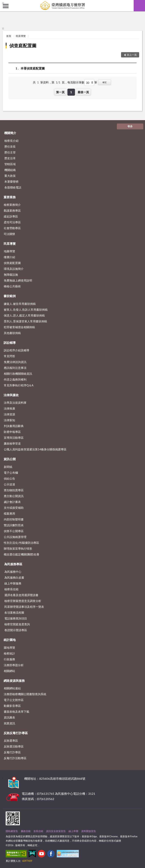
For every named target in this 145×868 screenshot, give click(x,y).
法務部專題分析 (14, 665)
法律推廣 (9, 408)
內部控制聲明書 (14, 519)
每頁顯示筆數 (76, 82)
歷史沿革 (10, 158)
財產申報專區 (12, 432)
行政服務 (9, 659)
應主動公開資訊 (14, 496)
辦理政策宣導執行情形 (18, 548)
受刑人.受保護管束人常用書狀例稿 (25, 321)
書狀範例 (10, 296)
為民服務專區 (13, 564)
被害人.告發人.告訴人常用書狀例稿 (26, 310)
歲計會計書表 (12, 502)
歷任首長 (10, 146)
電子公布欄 (11, 473)
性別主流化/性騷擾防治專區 (21, 543)
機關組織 (10, 170)
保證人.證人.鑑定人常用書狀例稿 (24, 315)
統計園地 (10, 640)
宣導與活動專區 (14, 438)
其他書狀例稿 (12, 333)
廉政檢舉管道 (12, 443)
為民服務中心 (13, 572)
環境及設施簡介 (14, 269)
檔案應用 (9, 513)
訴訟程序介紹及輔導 (17, 350)
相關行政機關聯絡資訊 (18, 374)
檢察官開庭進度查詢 (17, 624)
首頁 (9, 36)
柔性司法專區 (12, 222)
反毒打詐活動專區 (15, 758)
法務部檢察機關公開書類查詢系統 (25, 694)
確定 (105, 82)
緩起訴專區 (11, 216)
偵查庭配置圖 (23, 45)
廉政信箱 (26, 831)
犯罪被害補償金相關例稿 (19, 327)
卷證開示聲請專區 (16, 630)
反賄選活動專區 (14, 746)
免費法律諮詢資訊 (15, 362)
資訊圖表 (9, 717)
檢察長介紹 (11, 141)
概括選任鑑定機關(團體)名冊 (22, 554)
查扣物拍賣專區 (14, 490)
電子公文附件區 (14, 700)
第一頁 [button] (60, 92)
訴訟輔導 (10, 343)
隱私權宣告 (12, 831)
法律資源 (9, 414)
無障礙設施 (11, 275)
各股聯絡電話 (13, 187)
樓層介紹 (9, 257)
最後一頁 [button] (83, 92)
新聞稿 (8, 467)
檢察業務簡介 (12, 205)
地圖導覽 (9, 251)
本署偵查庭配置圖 (33, 68)
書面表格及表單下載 (17, 712)
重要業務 (10, 197)
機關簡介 (10, 133)
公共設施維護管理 (15, 537)
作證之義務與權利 (15, 379)
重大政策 (10, 176)
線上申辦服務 (13, 583)
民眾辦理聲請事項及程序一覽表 (24, 607)
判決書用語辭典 (14, 426)
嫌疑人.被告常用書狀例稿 (20, 304)
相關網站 (9, 671)
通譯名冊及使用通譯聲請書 (21, 595)
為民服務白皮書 (14, 577)
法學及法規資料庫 (15, 403)
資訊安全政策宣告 (56, 831)
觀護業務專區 (12, 211)
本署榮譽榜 (11, 182)
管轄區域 (10, 164)
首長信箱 (38, 831)
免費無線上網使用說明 (18, 280)
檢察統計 (9, 653)
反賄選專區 (11, 741)
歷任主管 (10, 152)
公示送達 (9, 484)
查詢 (139, 6)
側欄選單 (6, 6)
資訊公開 (10, 459)
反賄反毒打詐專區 (16, 733)
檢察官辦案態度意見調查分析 (23, 601)
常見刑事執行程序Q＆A (19, 385)
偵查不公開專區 (14, 531)
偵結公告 (9, 478)
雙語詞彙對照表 (14, 525)
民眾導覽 (21, 36)
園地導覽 (9, 648)
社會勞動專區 (12, 228)
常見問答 (9, 356)
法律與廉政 (11, 395)
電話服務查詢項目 (16, 618)
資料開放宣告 (89, 831)
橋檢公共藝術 (12, 286)
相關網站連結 (12, 688)
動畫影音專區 (12, 706)
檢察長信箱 (11, 589)
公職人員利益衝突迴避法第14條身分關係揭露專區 (35, 449)
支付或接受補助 (14, 508)
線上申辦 (73, 831)
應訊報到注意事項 (15, 368)
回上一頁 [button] (132, 55)
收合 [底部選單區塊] (130, 126)
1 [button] (71, 92)
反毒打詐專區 (12, 752)
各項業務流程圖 (14, 612)
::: (3, 3)
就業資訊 (9, 723)
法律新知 (9, 420)
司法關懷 (9, 234)
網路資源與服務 (14, 681)
